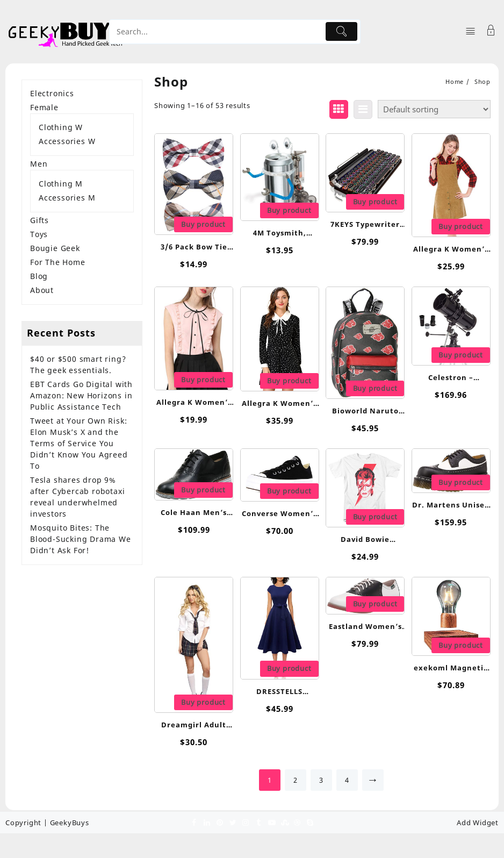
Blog (39, 276)
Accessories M (67, 198)
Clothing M (61, 184)
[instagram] (246, 822)
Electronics (52, 93)
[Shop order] (434, 109)
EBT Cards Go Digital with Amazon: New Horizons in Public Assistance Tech (81, 395)
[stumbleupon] (284, 822)
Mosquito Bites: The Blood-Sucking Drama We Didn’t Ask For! (81, 539)
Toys (39, 234)
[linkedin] (207, 822)
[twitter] (233, 822)
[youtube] (271, 822)
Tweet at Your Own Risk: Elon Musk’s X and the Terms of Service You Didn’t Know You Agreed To (79, 443)
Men (39, 164)
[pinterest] (220, 822)
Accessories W (67, 141)
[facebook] (194, 822)
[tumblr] (258, 822)
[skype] (310, 822)
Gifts (39, 220)
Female (44, 107)
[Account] (491, 31)
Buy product (203, 224)
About (42, 290)
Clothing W (61, 127)
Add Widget (478, 823)
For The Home (58, 262)
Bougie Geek (55, 248)
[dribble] (297, 822)
